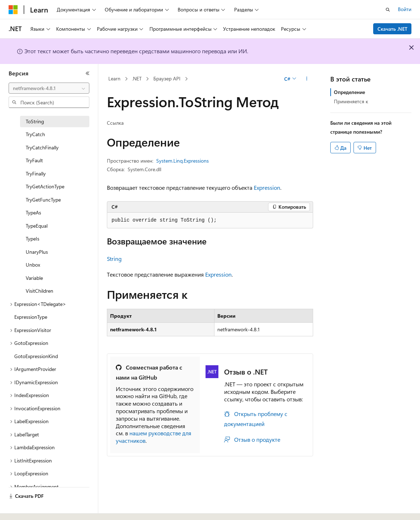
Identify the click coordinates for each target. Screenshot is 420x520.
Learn (114, 78)
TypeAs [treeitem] (33, 212)
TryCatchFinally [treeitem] (42, 147)
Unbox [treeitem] (33, 265)
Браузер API (167, 78)
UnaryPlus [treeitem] (37, 252)
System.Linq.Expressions (182, 161)
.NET (137, 78)
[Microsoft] (13, 10)
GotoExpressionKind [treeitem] (36, 356)
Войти (405, 9)
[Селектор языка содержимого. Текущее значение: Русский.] (25, 508)
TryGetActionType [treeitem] (45, 186)
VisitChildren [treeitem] (39, 291)
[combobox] (49, 88)
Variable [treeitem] (34, 278)
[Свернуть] (88, 73)
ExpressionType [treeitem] (31, 317)
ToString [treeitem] (35, 121)
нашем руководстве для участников (154, 437)
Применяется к (351, 101)
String (114, 259)
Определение (349, 92)
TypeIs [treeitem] (33, 239)
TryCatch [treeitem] (35, 134)
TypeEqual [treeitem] (37, 226)
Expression (267, 187)
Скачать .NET (392, 29)
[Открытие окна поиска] (388, 10)
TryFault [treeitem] (34, 160)
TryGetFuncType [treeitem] (43, 200)
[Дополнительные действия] (307, 79)
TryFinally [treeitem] (36, 174)
